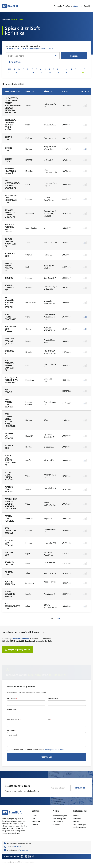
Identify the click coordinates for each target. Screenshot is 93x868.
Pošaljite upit (46, 757)
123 (9, 69)
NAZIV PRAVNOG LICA (14, 720)
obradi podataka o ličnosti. (55, 750)
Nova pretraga (13, 62)
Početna (6, 19)
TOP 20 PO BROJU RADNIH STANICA (38, 49)
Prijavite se (80, 788)
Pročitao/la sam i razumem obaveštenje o (38, 750)
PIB (49, 720)
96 (52, 618)
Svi (84, 73)
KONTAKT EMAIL (12, 709)
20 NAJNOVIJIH (13, 49)
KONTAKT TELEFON (54, 699)
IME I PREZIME (12, 699)
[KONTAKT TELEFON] (67, 703)
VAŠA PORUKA (12, 730)
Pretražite (74, 56)
